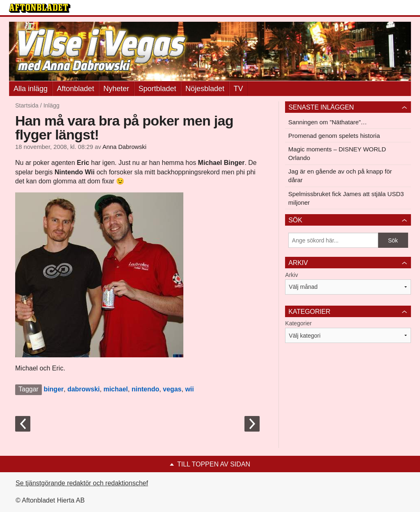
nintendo (146, 389)
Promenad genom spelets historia (334, 136)
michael (116, 389)
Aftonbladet (76, 89)
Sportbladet (157, 89)
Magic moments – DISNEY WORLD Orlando (337, 153)
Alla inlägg (31, 89)
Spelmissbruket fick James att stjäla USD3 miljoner (346, 198)
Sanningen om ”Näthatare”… (328, 122)
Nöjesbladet (205, 89)
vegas (172, 389)
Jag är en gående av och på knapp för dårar (340, 176)
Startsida (27, 105)
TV (239, 89)
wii (189, 389)
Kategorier (298, 323)
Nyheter (116, 89)
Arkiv (291, 275)
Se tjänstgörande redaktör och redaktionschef (82, 483)
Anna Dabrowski (124, 147)
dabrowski (83, 389)
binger (54, 389)
